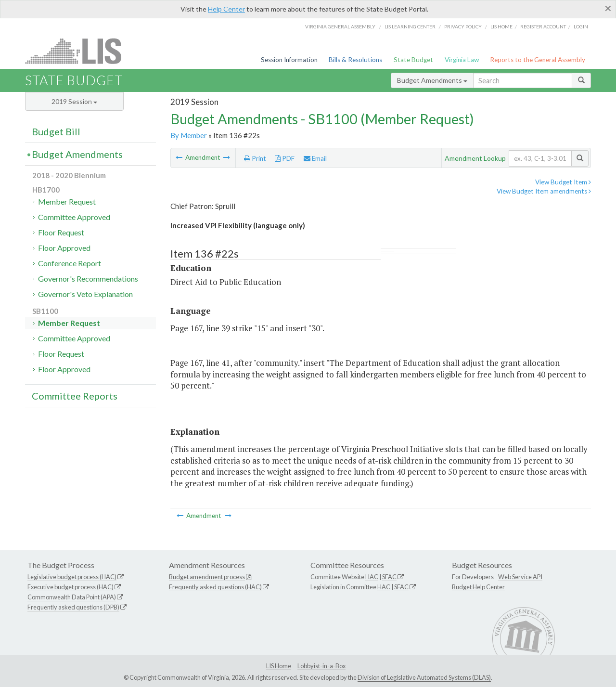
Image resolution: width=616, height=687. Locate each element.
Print (255, 158)
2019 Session (74, 101)
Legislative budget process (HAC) (72, 577)
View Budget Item (563, 182)
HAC (372, 577)
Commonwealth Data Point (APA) (72, 597)
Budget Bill (56, 131)
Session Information (289, 60)
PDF (285, 158)
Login (581, 26)
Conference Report (70, 263)
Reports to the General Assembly (538, 60)
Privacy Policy (463, 26)
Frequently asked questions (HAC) (215, 587)
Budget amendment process (207, 577)
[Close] (608, 8)
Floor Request (61, 232)
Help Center (226, 9)
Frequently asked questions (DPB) (73, 607)
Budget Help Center (478, 587)
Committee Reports (75, 396)
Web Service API (520, 577)
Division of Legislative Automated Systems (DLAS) (424, 677)
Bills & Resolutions (355, 60)
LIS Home (279, 666)
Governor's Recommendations (88, 279)
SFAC (389, 577)
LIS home (501, 26)
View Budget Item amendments (544, 191)
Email (315, 158)
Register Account (543, 26)
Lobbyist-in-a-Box (321, 666)
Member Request (67, 201)
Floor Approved (64, 248)
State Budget (413, 60)
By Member (189, 135)
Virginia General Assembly (340, 26)
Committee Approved (74, 217)
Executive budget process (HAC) (71, 587)
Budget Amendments (432, 80)
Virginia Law (462, 60)
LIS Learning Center (410, 26)
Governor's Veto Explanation (85, 294)
